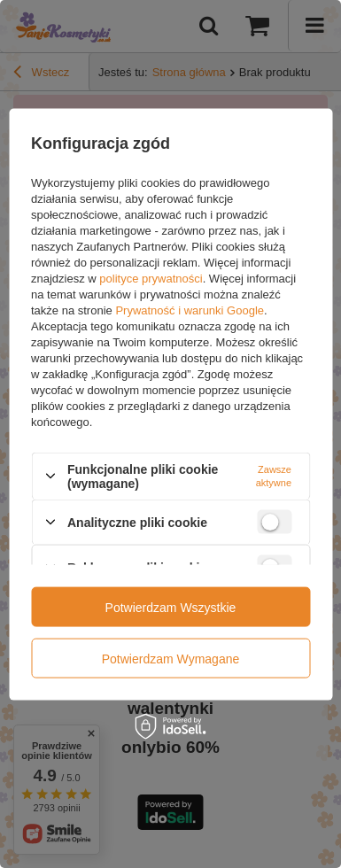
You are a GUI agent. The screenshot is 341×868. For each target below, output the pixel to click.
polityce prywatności (151, 278)
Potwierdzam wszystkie (171, 607)
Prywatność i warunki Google (190, 310)
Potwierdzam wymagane (171, 658)
